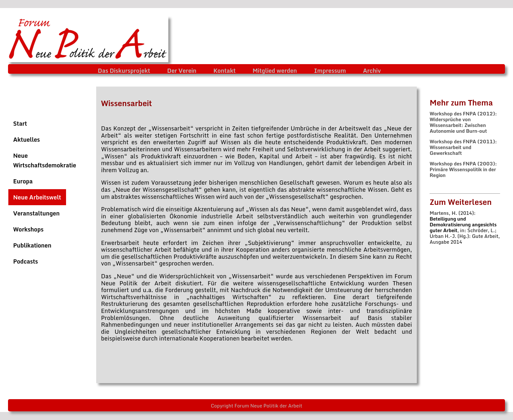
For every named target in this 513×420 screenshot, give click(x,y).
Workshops (28, 229)
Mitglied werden (275, 71)
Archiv (372, 71)
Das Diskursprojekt (124, 71)
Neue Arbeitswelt (37, 197)
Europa (23, 181)
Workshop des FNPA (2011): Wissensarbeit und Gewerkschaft (463, 147)
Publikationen (32, 245)
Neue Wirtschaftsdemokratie (45, 160)
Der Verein (182, 71)
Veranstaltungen (36, 213)
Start (20, 123)
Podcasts (25, 261)
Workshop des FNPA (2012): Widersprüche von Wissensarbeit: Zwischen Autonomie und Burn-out (463, 122)
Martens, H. (443, 213)
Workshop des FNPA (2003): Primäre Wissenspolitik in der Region (463, 169)
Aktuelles (26, 139)
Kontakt (225, 71)
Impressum (330, 71)
